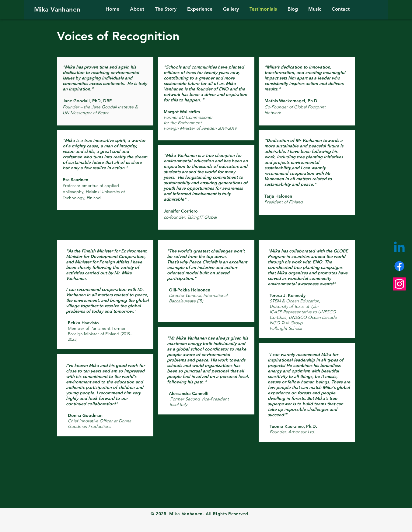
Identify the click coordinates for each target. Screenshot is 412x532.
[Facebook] (399, 266)
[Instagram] (399, 284)
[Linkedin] (399, 248)
